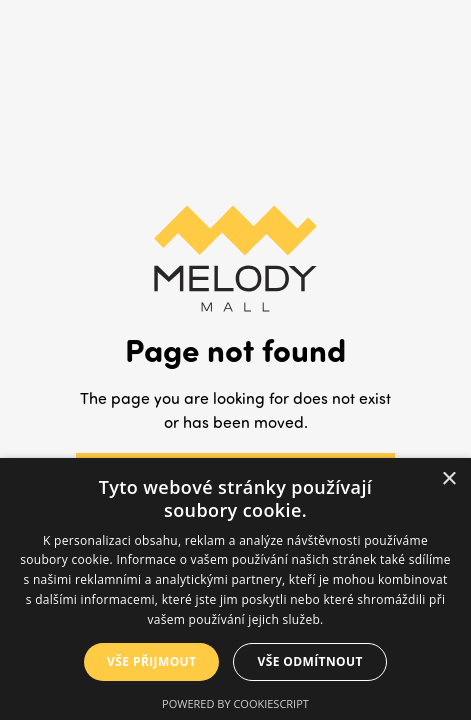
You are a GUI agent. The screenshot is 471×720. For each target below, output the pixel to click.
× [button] (448, 479)
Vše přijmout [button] (151, 661)
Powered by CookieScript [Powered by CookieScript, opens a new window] (235, 703)
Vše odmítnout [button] (309, 661)
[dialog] (235, 589)
